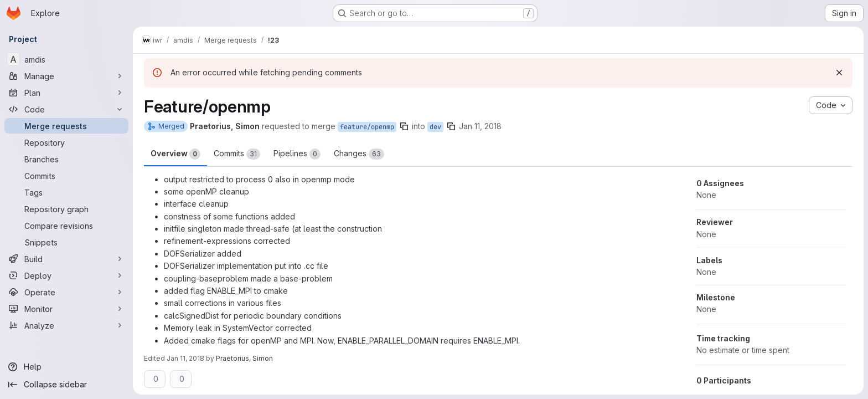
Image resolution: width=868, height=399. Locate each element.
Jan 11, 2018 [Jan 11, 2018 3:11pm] (185, 358)
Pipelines (297, 154)
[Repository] (66, 142)
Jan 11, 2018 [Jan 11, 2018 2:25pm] (480, 126)
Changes (359, 154)
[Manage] (66, 76)
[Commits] (66, 176)
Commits (237, 154)
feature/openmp (367, 127)
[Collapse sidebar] (66, 385)
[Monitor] (66, 309)
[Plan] (66, 93)
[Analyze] (66, 325)
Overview (175, 154)
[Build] (66, 259)
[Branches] (66, 159)
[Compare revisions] (66, 226)
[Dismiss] (839, 73)
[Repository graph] (66, 209)
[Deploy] (66, 275)
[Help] (66, 367)
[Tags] (66, 192)
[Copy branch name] (404, 126)
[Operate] (66, 292)
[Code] (66, 109)
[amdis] (66, 59)
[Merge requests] (66, 126)
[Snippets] (66, 242)
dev (435, 127)
